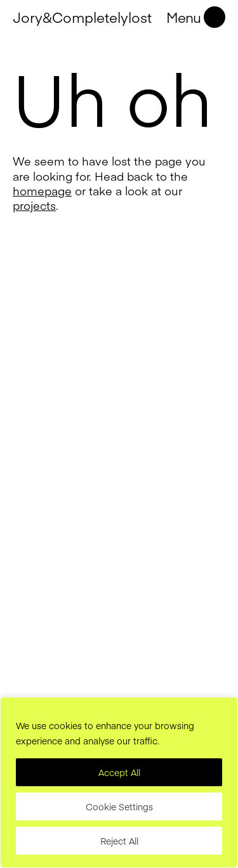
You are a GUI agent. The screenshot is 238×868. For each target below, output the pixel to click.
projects (34, 205)
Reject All (119, 841)
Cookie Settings (119, 806)
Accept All (119, 772)
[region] (119, 782)
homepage (42, 191)
